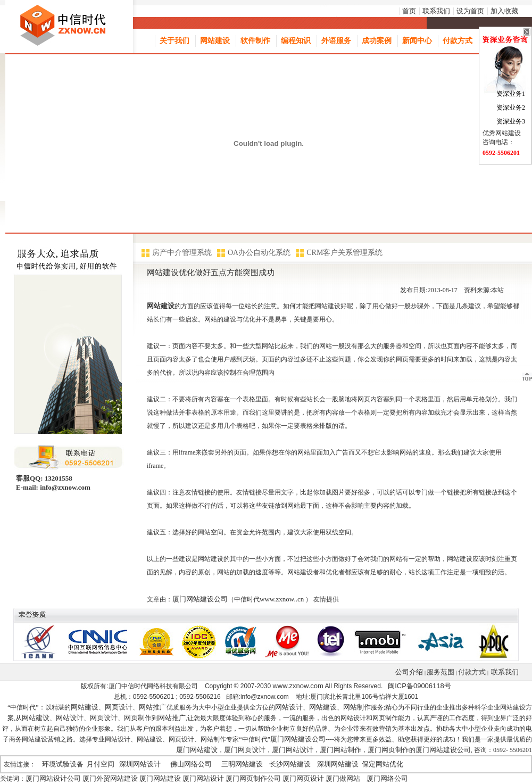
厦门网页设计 (245, 750)
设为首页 (470, 11)
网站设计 (289, 707)
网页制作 (138, 718)
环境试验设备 (63, 764)
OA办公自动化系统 (259, 253)
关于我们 (174, 41)
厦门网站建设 (197, 750)
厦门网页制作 (388, 750)
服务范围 (440, 672)
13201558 (58, 478)
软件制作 (255, 41)
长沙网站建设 (290, 764)
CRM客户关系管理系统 (344, 253)
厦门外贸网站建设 (110, 778)
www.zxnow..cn (282, 599)
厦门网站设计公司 (53, 778)
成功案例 (377, 41)
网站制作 (357, 707)
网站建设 (215, 41)
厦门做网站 (343, 778)
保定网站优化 (383, 764)
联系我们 (436, 11)
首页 (409, 11)
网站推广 (153, 707)
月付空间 (101, 764)
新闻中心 (417, 41)
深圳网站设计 (140, 764)
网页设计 (119, 707)
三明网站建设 (242, 764)
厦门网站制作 (340, 750)
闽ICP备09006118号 (419, 686)
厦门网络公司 (387, 778)
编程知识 (296, 41)
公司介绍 (409, 672)
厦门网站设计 (293, 750)
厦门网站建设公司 (200, 599)
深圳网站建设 (338, 764)
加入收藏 (504, 11)
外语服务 (336, 41)
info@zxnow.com (64, 487)
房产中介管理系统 (182, 253)
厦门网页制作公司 (253, 778)
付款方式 (458, 41)
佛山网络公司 (191, 764)
